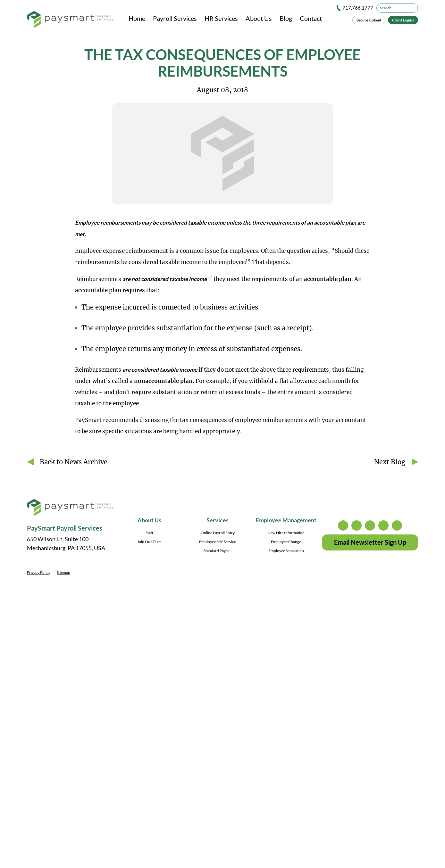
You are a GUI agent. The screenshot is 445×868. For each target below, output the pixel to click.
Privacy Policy (39, 572)
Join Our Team (149, 542)
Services (218, 520)
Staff (149, 533)
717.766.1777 (358, 8)
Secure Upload (369, 20)
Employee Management (286, 520)
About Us (259, 18)
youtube (397, 525)
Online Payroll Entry (218, 533)
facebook (370, 525)
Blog (286, 18)
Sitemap (63, 572)
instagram (343, 525)
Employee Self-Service (218, 542)
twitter (357, 525)
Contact (311, 18)
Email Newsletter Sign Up (370, 542)
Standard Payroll (218, 551)
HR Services (221, 18)
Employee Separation (286, 551)
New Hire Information (286, 533)
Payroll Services (175, 18)
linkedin (383, 525)
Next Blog (390, 462)
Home (137, 18)
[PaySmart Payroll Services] (70, 20)
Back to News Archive (74, 462)
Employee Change (286, 542)
